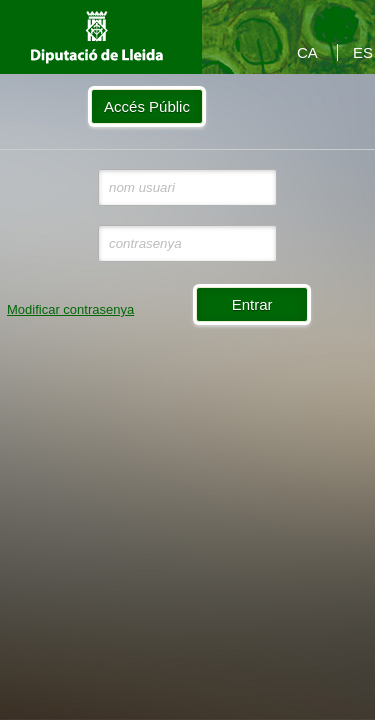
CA (307, 52)
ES (363, 52)
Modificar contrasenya (70, 309)
